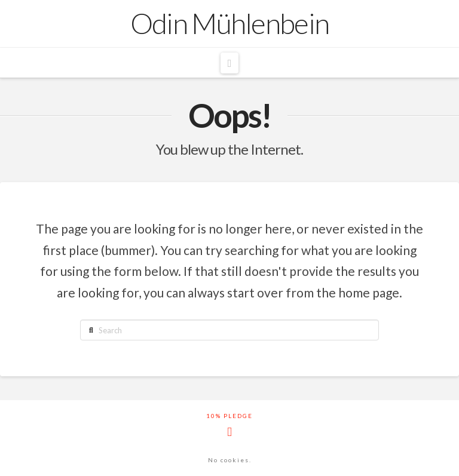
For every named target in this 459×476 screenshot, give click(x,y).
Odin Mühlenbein (230, 23)
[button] (229, 63)
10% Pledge (229, 416)
